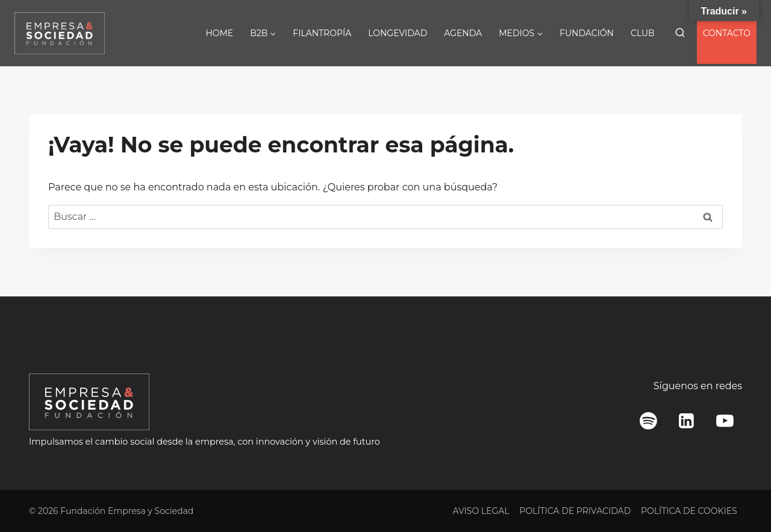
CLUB (643, 33)
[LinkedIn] (687, 421)
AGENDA (463, 33)
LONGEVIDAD (398, 33)
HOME (219, 33)
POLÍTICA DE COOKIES (689, 511)
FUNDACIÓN (587, 33)
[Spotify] (649, 421)
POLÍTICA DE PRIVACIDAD (575, 511)
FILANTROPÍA (322, 33)
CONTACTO (727, 33)
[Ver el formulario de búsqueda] (680, 33)
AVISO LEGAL (481, 511)
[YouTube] (725, 421)
